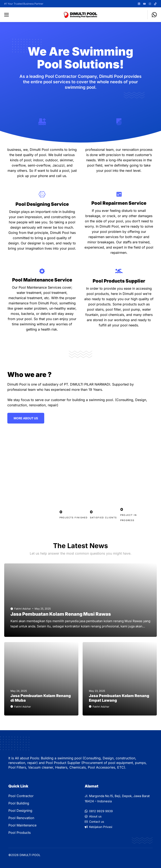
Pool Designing (20, 811)
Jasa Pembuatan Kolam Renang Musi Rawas (61, 614)
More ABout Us (26, 418)
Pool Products (19, 833)
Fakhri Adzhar (23, 609)
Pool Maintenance (22, 825)
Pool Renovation (21, 818)
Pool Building (19, 803)
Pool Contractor (21, 796)
